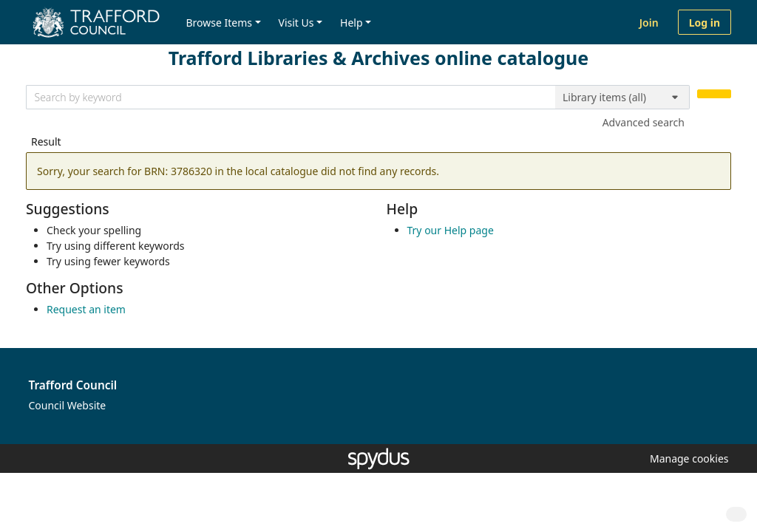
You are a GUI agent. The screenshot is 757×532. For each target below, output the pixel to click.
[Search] (714, 94)
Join (649, 23)
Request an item (86, 309)
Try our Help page (451, 230)
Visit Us (296, 23)
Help (352, 23)
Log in (705, 23)
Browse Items (219, 23)
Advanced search (644, 122)
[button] (687, 458)
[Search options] (622, 98)
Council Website (68, 405)
